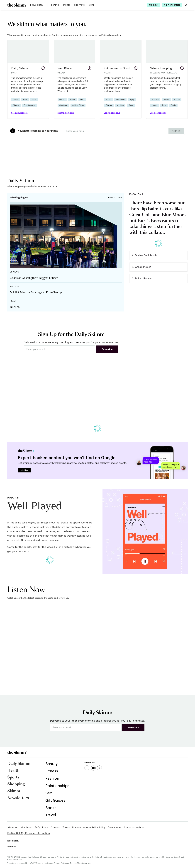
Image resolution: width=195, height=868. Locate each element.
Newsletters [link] (18, 798)
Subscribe (107, 349)
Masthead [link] (26, 827)
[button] (28, 79)
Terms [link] (66, 827)
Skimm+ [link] (15, 791)
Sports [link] (67, 5)
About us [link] (13, 827)
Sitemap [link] (12, 846)
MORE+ (92, 5)
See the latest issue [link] (19, 113)
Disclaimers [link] (115, 827)
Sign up (176, 131)
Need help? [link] (13, 841)
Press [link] (45, 827)
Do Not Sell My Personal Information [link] (29, 833)
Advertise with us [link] (134, 827)
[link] (17, 5)
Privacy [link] (76, 827)
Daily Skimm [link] (37, 5)
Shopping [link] (80, 5)
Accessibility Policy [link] (94, 827)
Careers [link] (55, 827)
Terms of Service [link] (77, 863)
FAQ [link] (37, 827)
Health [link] (55, 5)
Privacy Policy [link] (60, 863)
